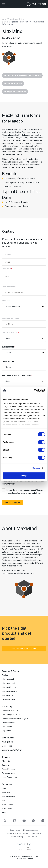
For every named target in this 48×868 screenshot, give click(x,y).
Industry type (24, 365)
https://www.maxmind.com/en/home (18, 573)
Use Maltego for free (11, 715)
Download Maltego (10, 711)
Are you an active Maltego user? (24, 380)
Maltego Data (8, 695)
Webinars (6, 792)
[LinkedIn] (15, 821)
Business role (24, 351)
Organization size (24, 337)
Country (24, 305)
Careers (5, 765)
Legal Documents (9, 777)
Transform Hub (15, 19)
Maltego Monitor (9, 687)
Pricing (5, 675)
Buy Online (6, 731)
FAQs (4, 800)
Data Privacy (36, 833)
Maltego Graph (8, 679)
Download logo (8, 773)
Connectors (7, 746)
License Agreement (30, 830)
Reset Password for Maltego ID (15, 719)
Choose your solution (24, 649)
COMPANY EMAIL (24, 291)
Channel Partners (9, 699)
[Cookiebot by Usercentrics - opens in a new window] (34, 391)
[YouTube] (24, 821)
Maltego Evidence (9, 691)
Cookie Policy (32, 837)
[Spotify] (33, 821)
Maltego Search (9, 683)
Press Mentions (9, 769)
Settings (36, 468)
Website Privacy (17, 837)
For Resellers (8, 804)
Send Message (12, 503)
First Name (7, 254)
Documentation (9, 723)
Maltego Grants (9, 796)
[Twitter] (5, 821)
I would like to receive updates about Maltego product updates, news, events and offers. (22, 491)
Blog (4, 788)
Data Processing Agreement (18, 833)
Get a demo (7, 727)
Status (5, 813)
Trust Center (7, 809)
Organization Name (24, 322)
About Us (6, 761)
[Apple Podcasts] (43, 821)
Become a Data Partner (12, 750)
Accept (24, 476)
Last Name (7, 269)
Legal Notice (15, 830)
